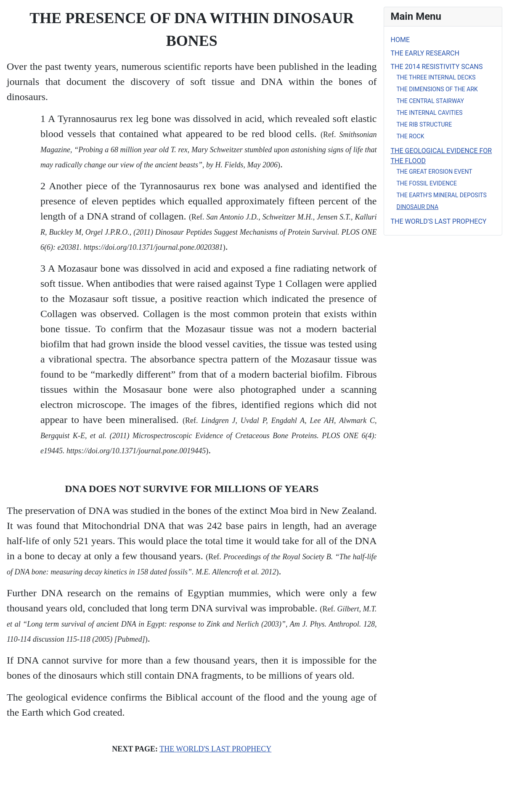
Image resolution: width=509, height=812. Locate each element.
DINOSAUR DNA (418, 207)
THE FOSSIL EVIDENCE (427, 183)
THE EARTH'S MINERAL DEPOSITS (442, 195)
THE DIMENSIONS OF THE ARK (437, 89)
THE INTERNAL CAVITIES (430, 113)
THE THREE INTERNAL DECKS (436, 77)
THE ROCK (411, 136)
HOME (400, 40)
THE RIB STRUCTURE (424, 124)
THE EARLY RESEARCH (425, 53)
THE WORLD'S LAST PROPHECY (215, 749)
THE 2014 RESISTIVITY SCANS (437, 67)
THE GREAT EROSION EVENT (435, 172)
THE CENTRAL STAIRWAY (430, 101)
